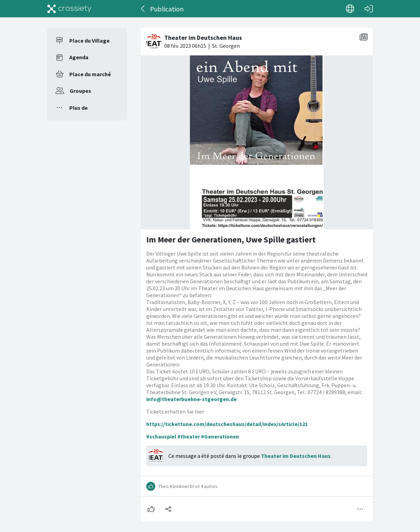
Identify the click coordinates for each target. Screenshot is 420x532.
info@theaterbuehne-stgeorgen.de (191, 399)
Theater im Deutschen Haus (296, 456)
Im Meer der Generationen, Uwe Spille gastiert (231, 240)
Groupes (80, 91)
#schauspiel (161, 436)
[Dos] (143, 9)
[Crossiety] (69, 9)
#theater (189, 436)
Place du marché (90, 74)
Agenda (79, 57)
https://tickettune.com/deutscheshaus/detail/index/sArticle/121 (227, 424)
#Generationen (220, 436)
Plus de (78, 108)
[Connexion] (369, 9)
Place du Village (89, 41)
